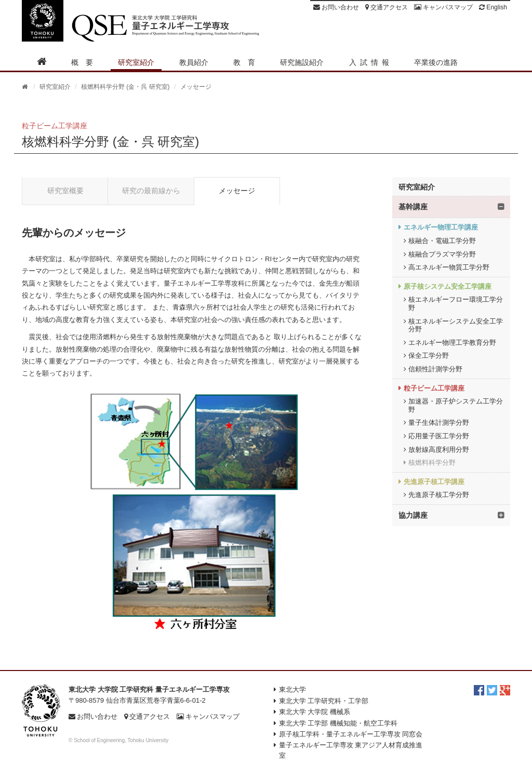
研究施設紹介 (302, 62)
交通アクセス (387, 7)
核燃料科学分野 (432, 462)
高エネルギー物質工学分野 (449, 267)
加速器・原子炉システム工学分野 (456, 405)
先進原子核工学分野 (439, 495)
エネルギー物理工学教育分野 (452, 343)
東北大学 (292, 689)
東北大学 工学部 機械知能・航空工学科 (338, 723)
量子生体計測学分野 (439, 422)
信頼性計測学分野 (435, 369)
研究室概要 (65, 191)
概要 (86, 62)
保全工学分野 (429, 356)
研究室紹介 (136, 62)
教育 (248, 62)
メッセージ (237, 191)
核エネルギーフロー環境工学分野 (456, 304)
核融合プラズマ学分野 (442, 254)
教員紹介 (194, 62)
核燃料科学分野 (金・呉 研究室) (125, 87)
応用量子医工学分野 (439, 436)
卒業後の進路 (436, 62)
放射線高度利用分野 (439, 450)
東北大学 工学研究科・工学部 (324, 701)
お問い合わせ (336, 7)
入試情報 (371, 62)
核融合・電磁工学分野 (442, 241)
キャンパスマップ (443, 7)
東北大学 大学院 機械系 (315, 712)
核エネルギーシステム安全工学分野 (456, 325)
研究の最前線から (151, 191)
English (493, 7)
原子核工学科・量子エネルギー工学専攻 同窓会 (351, 734)
